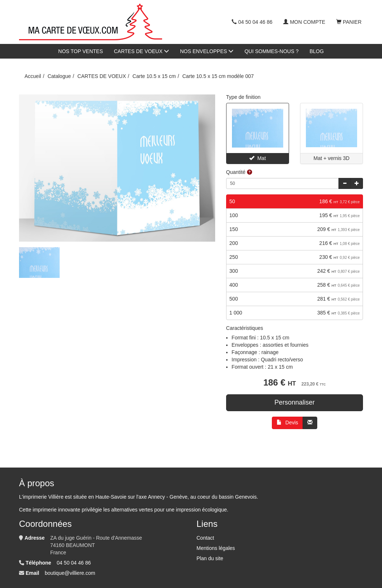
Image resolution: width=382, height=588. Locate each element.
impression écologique (201, 510)
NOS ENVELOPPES (207, 51)
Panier (349, 22)
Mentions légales (216, 548)
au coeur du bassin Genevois (223, 497)
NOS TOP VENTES (80, 51)
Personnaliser (295, 402)
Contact (205, 538)
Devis (287, 423)
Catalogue (59, 76)
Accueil (33, 76)
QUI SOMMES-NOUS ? (271, 51)
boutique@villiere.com (70, 573)
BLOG (317, 51)
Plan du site (210, 558)
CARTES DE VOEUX (141, 51)
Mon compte (304, 22)
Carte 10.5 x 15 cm (154, 76)
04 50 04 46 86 (252, 22)
